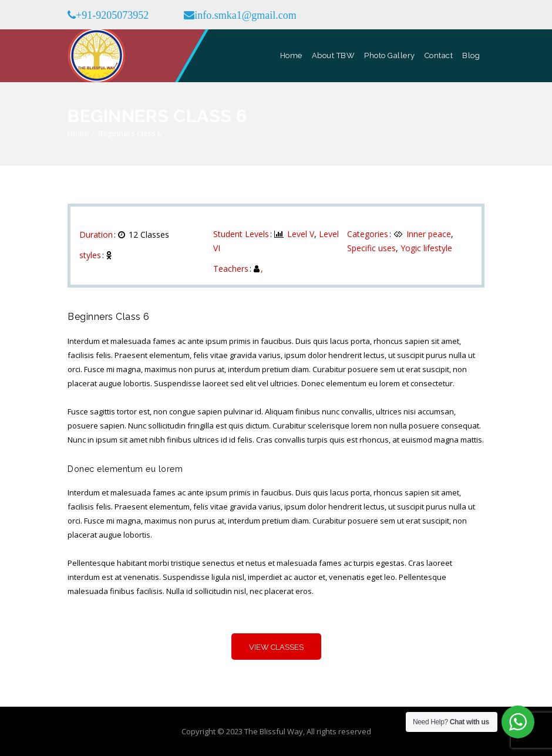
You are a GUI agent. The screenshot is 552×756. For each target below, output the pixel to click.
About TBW (334, 55)
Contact (439, 55)
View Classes (276, 647)
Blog (471, 55)
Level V (301, 234)
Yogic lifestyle (426, 248)
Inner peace (429, 234)
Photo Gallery (390, 55)
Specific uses (371, 248)
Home (291, 55)
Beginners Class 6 (130, 133)
